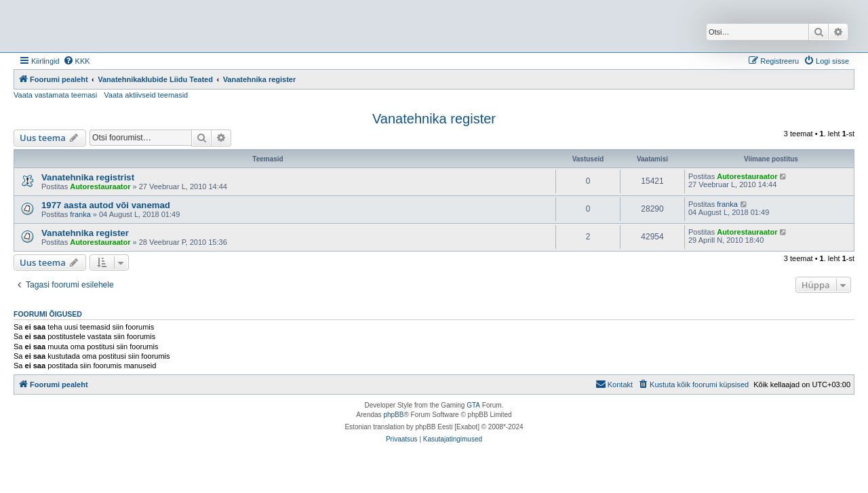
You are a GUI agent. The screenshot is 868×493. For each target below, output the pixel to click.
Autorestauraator (100, 186)
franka (80, 214)
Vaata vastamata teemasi (55, 95)
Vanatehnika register (434, 119)
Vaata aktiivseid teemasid (146, 95)
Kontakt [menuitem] (614, 384)
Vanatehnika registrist (88, 177)
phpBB (393, 415)
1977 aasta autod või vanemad (106, 205)
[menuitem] (77, 61)
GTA (473, 405)
